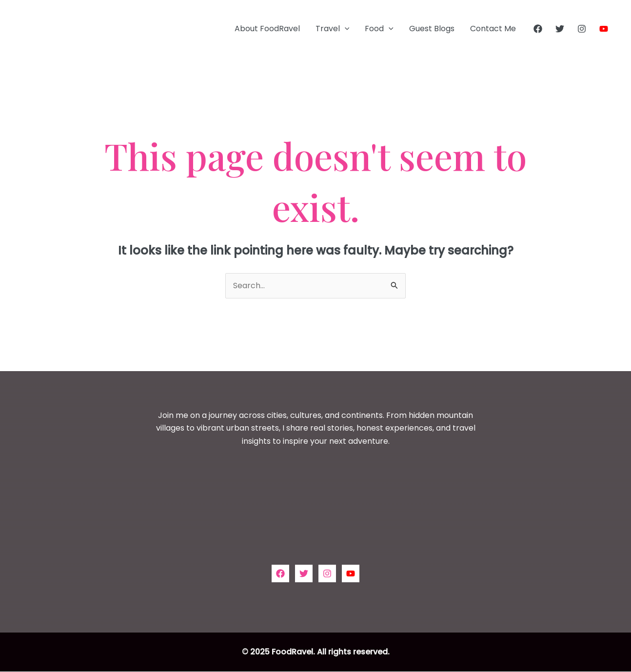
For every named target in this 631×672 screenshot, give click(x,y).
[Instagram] (582, 29)
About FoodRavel (267, 29)
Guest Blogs (432, 29)
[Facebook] (538, 29)
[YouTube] (604, 29)
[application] (345, 29)
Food (379, 29)
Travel (333, 29)
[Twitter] (560, 29)
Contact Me (493, 29)
